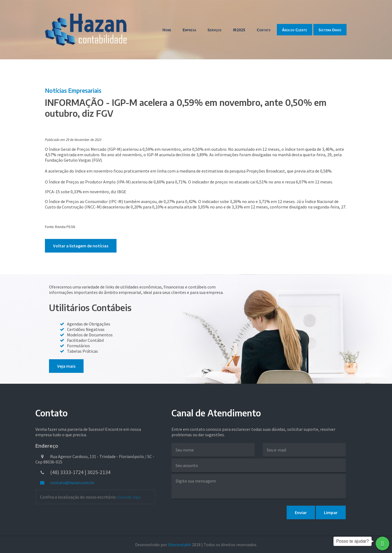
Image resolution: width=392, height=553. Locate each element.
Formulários (78, 346)
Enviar (301, 512)
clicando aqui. (129, 497)
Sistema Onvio (330, 30)
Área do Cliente (295, 30)
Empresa (189, 30)
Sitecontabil (180, 545)
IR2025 (239, 30)
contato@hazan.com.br (67, 483)
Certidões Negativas (86, 329)
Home (167, 30)
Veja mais (66, 366)
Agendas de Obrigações (89, 324)
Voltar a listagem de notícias (81, 246)
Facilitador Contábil (85, 340)
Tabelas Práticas (82, 351)
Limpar (331, 512)
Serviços (215, 30)
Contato (264, 30)
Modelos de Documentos (90, 335)
